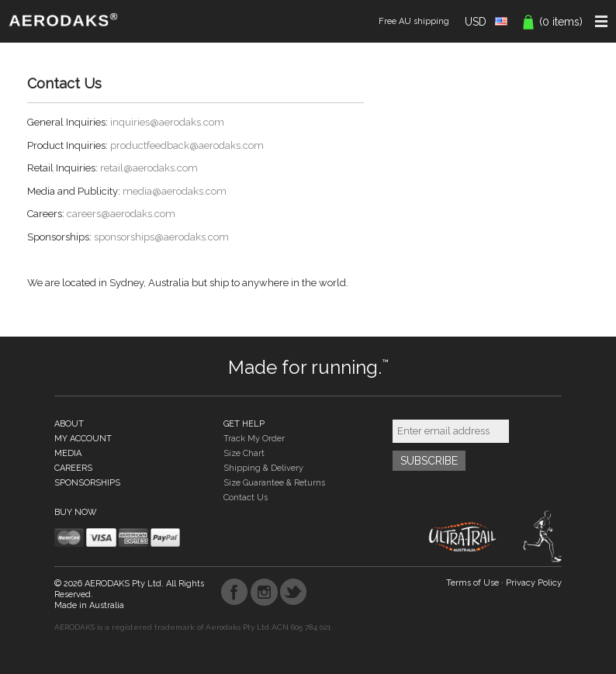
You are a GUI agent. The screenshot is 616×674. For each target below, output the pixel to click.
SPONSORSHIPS (87, 483)
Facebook (235, 592)
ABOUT (69, 424)
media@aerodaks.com (175, 191)
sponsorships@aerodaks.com (161, 237)
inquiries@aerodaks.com (167, 122)
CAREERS (73, 468)
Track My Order (254, 439)
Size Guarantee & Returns (274, 483)
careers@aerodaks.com (121, 214)
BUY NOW (76, 512)
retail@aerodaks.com (149, 168)
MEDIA (68, 453)
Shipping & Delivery (263, 468)
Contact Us (246, 498)
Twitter (294, 592)
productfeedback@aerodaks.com (187, 145)
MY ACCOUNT (83, 439)
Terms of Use (472, 583)
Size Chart (244, 453)
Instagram (264, 592)
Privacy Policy (534, 583)
